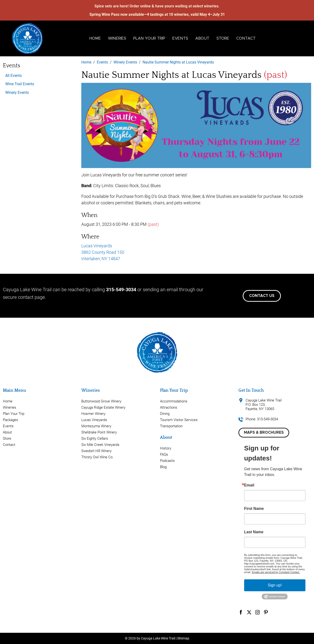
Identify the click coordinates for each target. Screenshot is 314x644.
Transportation (171, 426)
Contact (246, 38)
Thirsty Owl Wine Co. (97, 457)
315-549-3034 (121, 290)
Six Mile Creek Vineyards (100, 445)
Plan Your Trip (149, 38)
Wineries (117, 38)
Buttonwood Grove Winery (101, 401)
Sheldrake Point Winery (99, 432)
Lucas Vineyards (94, 420)
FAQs (164, 454)
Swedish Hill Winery (96, 451)
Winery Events (17, 92)
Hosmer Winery (93, 414)
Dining (165, 414)
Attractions (169, 407)
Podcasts (167, 461)
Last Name (254, 532)
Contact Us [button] (262, 296)
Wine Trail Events (20, 84)
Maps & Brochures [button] (264, 433)
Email (249, 485)
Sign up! (275, 585)
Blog (163, 467)
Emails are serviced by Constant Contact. (276, 572)
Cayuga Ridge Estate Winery (103, 407)
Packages (10, 420)
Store (223, 38)
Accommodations (174, 401)
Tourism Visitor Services (179, 420)
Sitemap (183, 638)
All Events (13, 76)
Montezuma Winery (96, 426)
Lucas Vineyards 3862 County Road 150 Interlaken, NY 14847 (103, 252)
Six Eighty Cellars (95, 438)
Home (95, 38)
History (166, 448)
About (202, 38)
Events (180, 38)
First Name (254, 509)
